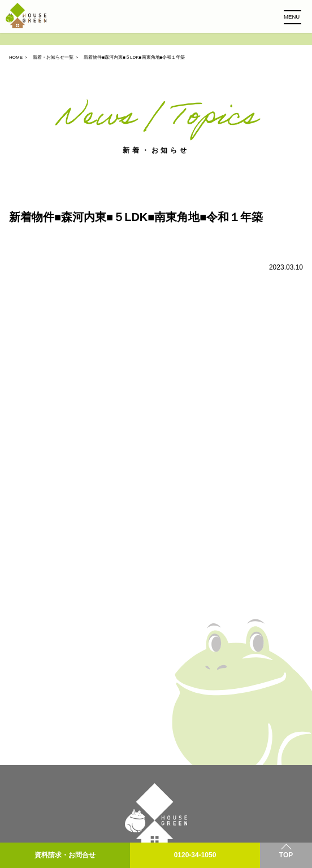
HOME (16, 57)
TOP (286, 855)
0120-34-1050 (195, 855)
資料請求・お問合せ (65, 855)
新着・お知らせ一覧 (53, 57)
